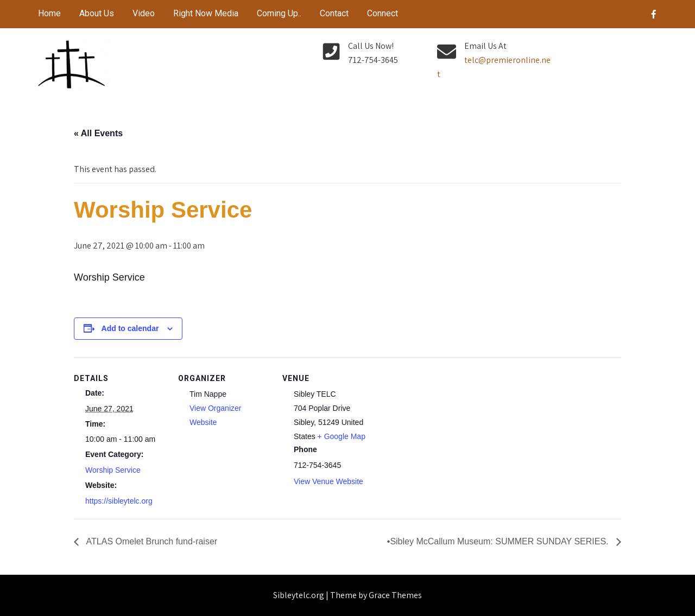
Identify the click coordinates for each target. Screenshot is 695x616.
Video (144, 13)
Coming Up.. (279, 13)
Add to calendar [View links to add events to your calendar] (130, 328)
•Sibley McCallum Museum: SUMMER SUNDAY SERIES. (499, 541)
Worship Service (113, 470)
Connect (383, 13)
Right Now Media (206, 13)
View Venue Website (328, 481)
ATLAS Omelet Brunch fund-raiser (151, 541)
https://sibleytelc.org (119, 501)
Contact (334, 13)
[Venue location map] (444, 432)
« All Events (98, 133)
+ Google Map (342, 436)
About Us (97, 13)
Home (49, 13)
